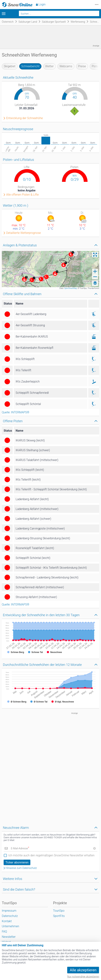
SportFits (59, 916)
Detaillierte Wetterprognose (24, 233)
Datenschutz (10, 916)
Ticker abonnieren (17, 862)
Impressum (9, 911)
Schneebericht (30, 66)
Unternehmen (10, 926)
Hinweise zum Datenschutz (21, 868)
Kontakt (7, 921)
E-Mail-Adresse (20, 848)
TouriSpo (59, 911)
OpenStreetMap (70, 288)
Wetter (49, 66)
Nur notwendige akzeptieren (83, 977)
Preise (82, 66)
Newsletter (9, 937)
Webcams (66, 66)
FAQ (4, 932)
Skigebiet (10, 66)
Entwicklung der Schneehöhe (25, 118)
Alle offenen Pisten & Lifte (22, 195)
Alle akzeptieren (83, 970)
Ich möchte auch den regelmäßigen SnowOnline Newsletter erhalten (51, 855)
